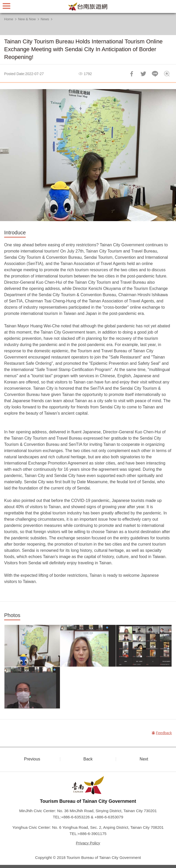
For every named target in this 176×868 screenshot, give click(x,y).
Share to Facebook (132, 74)
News (45, 19)
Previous (32, 759)
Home (9, 19)
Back (88, 759)
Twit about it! (143, 74)
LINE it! (155, 74)
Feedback (167, 74)
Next (144, 759)
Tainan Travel (88, 6)
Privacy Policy (88, 843)
